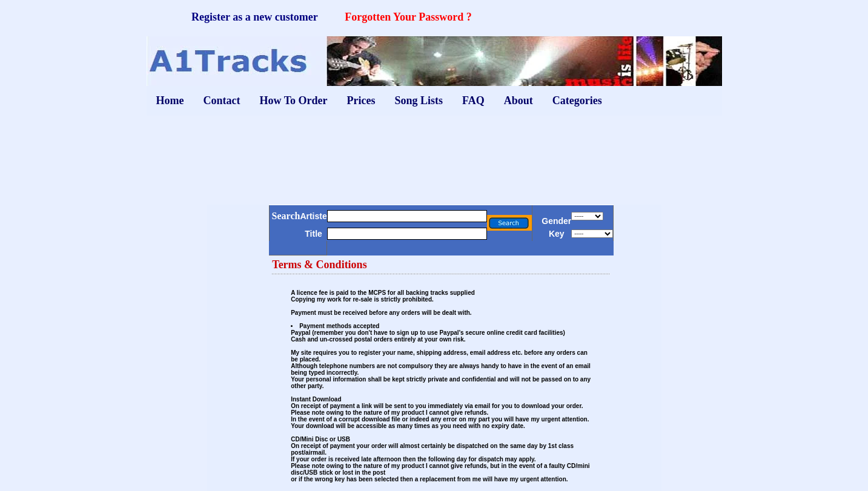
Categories (577, 101)
